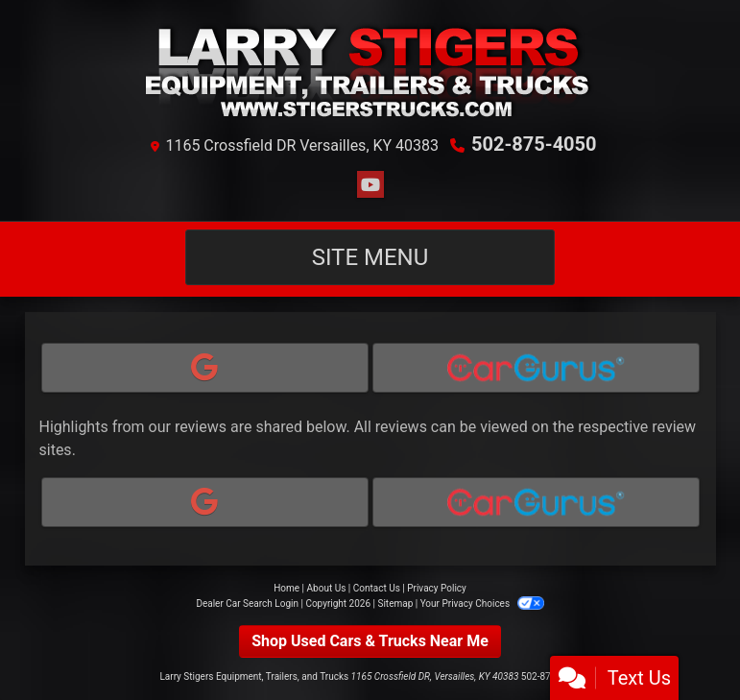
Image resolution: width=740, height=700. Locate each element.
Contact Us (377, 588)
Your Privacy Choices (482, 603)
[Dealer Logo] (370, 70)
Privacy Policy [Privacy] (437, 588)
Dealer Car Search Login (247, 603)
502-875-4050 (534, 144)
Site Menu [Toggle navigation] (370, 257)
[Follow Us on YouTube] (370, 185)
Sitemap (395, 603)
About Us (327, 588)
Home (286, 588)
